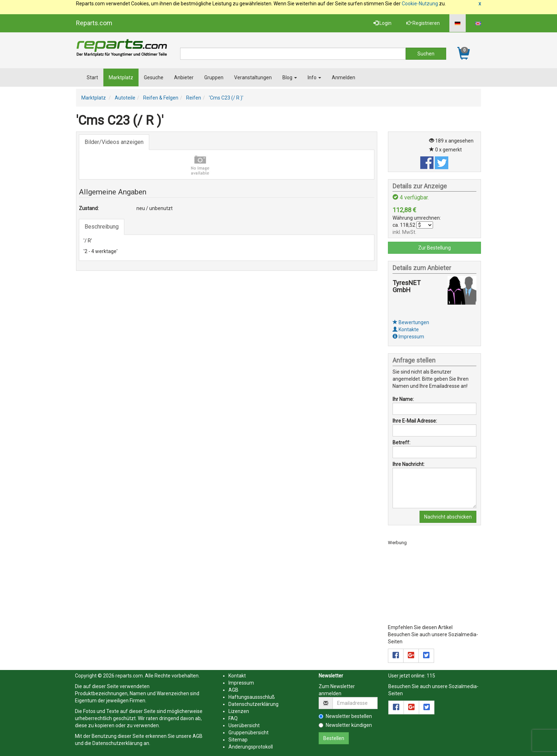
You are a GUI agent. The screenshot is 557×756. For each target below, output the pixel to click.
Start (92, 77)
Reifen (194, 98)
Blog (290, 77)
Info (314, 77)
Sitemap (238, 740)
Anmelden (344, 77)
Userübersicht (244, 725)
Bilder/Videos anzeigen (114, 142)
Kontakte (406, 329)
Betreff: (401, 443)
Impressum (408, 337)
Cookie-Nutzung (420, 4)
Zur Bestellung (434, 248)
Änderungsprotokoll (251, 747)
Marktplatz (121, 77)
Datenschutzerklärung (117, 743)
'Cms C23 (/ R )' (226, 98)
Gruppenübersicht (248, 733)
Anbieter (184, 77)
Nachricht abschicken (448, 517)
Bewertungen (411, 322)
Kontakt (237, 676)
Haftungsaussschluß (252, 697)
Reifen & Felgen (161, 98)
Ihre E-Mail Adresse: (415, 421)
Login (382, 23)
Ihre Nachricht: (409, 464)
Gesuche (154, 77)
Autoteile (125, 98)
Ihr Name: (403, 399)
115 (431, 676)
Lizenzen (239, 711)
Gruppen (214, 77)
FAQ (233, 718)
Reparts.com (94, 23)
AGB (198, 736)
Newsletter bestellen (345, 716)
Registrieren (423, 23)
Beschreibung (102, 227)
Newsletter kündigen (345, 725)
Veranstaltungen (253, 77)
